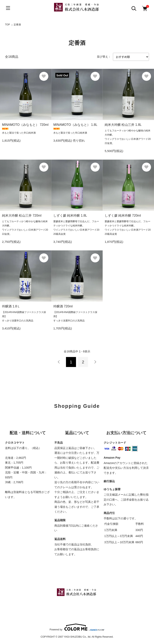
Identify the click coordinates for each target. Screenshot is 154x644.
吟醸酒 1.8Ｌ (11, 306)
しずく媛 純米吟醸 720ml (123, 215)
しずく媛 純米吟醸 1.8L (70, 215)
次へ (95, 362)
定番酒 (17, 25)
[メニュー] (8, 8)
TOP (7, 25)
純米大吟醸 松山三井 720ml (22, 215)
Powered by (77, 627)
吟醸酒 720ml (63, 306)
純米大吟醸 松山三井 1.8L (123, 125)
